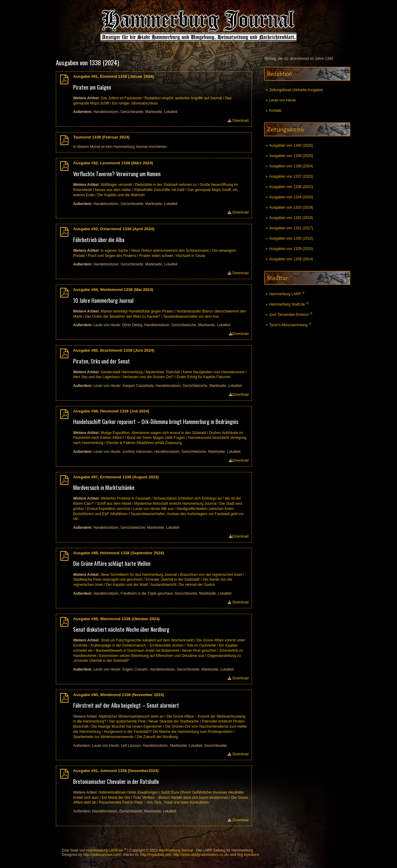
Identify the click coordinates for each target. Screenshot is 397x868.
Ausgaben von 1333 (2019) (291, 207)
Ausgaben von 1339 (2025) (291, 156)
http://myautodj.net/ (155, 855)
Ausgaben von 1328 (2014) (291, 259)
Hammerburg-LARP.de (105, 850)
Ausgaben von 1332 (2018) (291, 218)
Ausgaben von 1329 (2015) (291, 249)
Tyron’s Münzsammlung (288, 325)
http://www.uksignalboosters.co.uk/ (201, 855)
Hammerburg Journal (176, 850)
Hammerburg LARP (285, 294)
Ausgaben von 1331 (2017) (291, 228)
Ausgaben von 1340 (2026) (291, 145)
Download (241, 121)
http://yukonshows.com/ (102, 855)
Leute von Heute (283, 100)
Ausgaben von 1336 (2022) (291, 187)
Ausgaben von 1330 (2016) (291, 238)
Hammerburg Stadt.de (287, 304)
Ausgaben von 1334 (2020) (291, 197)
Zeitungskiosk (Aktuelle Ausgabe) (296, 90)
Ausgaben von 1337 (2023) (291, 176)
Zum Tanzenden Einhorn (289, 315)
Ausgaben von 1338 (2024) (291, 166)
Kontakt (275, 111)
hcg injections (248, 855)
